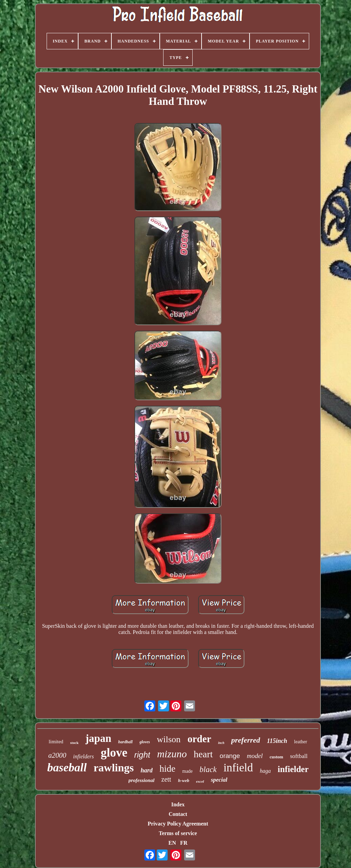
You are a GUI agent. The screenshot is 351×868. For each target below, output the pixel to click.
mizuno (172, 754)
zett (166, 779)
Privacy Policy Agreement (178, 824)
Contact (178, 814)
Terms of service (178, 833)
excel (200, 781)
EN (172, 843)
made (187, 771)
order (199, 739)
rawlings (114, 768)
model (255, 756)
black (208, 769)
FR (184, 843)
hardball (125, 742)
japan (98, 738)
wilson (169, 739)
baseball (67, 767)
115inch (277, 741)
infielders (83, 756)
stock (74, 743)
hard (147, 770)
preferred (245, 740)
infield (238, 768)
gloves (145, 742)
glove (114, 753)
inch (221, 743)
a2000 (57, 755)
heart (203, 754)
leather (301, 742)
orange (230, 756)
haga (265, 771)
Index (178, 804)
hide (167, 769)
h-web (184, 780)
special (219, 780)
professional (142, 780)
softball (299, 756)
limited (56, 742)
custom (276, 757)
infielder (293, 769)
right (142, 755)
